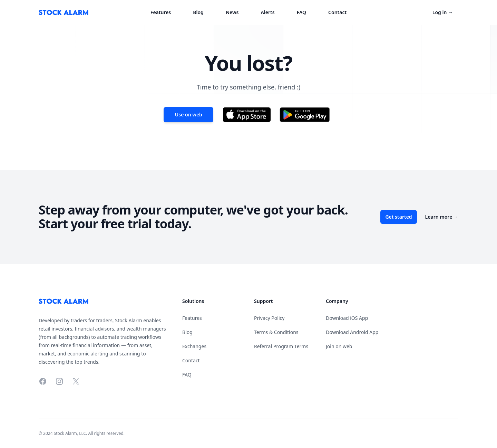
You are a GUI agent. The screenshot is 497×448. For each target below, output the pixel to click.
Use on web (189, 115)
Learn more (442, 217)
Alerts (267, 12)
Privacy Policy (269, 318)
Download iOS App (347, 318)
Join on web (339, 346)
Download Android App (352, 332)
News (232, 12)
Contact (337, 12)
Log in (443, 12)
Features (161, 12)
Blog (198, 12)
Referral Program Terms (281, 346)
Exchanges (194, 346)
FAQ (301, 12)
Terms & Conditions (276, 332)
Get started (398, 217)
